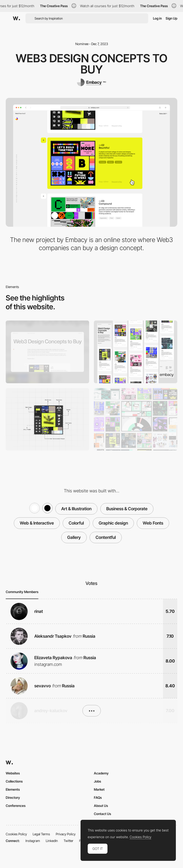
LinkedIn (52, 841)
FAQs (98, 797)
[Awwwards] (16, 18)
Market (99, 789)
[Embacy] (91, 82)
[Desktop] (47, 352)
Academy (101, 773)
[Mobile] (136, 352)
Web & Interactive (37, 523)
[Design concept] (47, 419)
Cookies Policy (16, 834)
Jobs (97, 781)
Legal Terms (41, 834)
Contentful (106, 537)
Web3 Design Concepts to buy (92, 64)
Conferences (16, 806)
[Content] (136, 419)
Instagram (33, 841)
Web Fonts (153, 523)
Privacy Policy (66, 834)
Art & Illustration (76, 509)
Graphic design (113, 523)
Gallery (74, 537)
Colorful (76, 523)
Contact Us (102, 814)
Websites (13, 773)
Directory (13, 797)
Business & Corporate (127, 509)
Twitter (69, 841)
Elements (13, 789)
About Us (101, 806)
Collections (14, 781)
